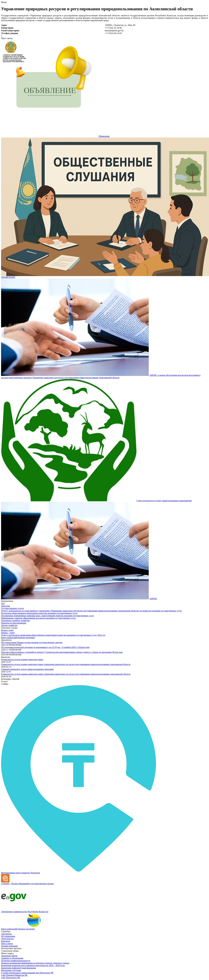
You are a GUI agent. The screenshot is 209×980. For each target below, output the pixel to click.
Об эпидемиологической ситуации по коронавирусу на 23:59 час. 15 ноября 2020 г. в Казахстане (45, 647)
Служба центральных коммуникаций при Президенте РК (27, 973)
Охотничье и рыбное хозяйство (15, 621)
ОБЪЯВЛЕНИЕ (8, 277)
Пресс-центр (7, 944)
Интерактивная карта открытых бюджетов (20, 873)
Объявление (104, 136)
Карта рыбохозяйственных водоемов (18, 638)
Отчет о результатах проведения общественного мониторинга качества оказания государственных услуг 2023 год (53, 635)
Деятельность (7, 939)
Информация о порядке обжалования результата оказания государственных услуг (39, 618)
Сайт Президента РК (11, 978)
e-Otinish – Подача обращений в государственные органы (27, 884)
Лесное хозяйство (9, 625)
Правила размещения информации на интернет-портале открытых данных (35, 963)
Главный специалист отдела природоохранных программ (27, 669)
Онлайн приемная (9, 946)
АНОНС (153, 599)
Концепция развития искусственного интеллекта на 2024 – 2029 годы (33, 965)
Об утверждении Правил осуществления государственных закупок (32, 642)
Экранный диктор (9, 956)
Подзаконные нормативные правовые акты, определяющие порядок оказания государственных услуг (48, 616)
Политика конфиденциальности (16, 961)
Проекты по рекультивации (14, 623)
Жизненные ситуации (11, 970)
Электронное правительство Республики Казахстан (25, 912)
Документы (6, 934)
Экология (5, 606)
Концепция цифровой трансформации (19, 968)
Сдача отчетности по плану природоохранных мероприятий (164, 501)
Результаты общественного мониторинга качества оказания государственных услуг (39, 613)
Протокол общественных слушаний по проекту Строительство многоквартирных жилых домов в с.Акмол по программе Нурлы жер (62, 652)
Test (3, 603)
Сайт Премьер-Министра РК (14, 975)
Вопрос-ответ (7, 630)
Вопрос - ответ (8, 633)
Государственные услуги (12, 608)
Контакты (6, 941)
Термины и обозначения (12, 958)
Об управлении (8, 936)
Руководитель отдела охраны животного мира (22, 659)
